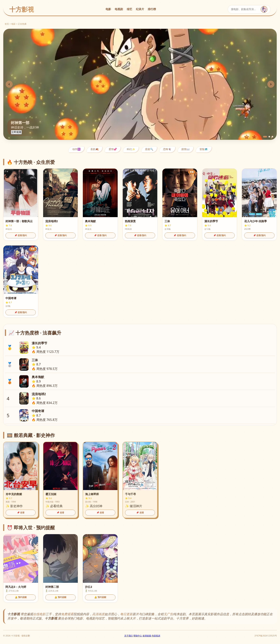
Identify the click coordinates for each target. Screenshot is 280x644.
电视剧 (119, 9)
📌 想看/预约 (21, 235)
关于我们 (129, 636)
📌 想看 (21, 513)
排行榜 (152, 9)
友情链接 (147, 636)
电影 (108, 9)
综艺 (129, 9)
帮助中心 (138, 636)
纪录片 (140, 9)
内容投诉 (156, 636)
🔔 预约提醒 (21, 597)
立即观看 (16, 132)
